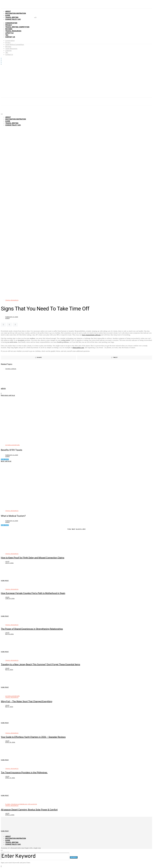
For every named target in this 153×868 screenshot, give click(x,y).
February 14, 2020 (12, 317)
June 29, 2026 (10, 599)
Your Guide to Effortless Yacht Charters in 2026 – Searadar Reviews (33, 737)
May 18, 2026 (9, 634)
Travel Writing (12, 17)
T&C (7, 35)
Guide (8, 15)
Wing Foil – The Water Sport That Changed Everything (27, 701)
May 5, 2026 (9, 707)
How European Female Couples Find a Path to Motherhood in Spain (33, 593)
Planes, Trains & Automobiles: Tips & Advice (21, 804)
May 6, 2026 (9, 670)
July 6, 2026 (9, 563)
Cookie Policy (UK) (13, 19)
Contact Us (10, 37)
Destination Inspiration (16, 13)
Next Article (6, 461)
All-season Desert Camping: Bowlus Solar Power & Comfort (29, 810)
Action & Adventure (13, 445)
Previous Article (8, 396)
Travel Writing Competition (17, 27)
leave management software (91, 335)
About (8, 11)
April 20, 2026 (10, 742)
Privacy (9, 25)
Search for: (5, 852)
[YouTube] (1, 60)
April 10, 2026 (10, 778)
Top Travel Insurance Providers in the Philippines (24, 773)
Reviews (9, 29)
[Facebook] (1, 58)
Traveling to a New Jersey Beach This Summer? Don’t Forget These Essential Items (40, 664)
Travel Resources (13, 31)
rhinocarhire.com (78, 348)
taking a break (11, 369)
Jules (7, 562)
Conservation (11, 23)
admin (7, 318)
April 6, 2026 (10, 815)
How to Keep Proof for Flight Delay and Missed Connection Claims (33, 558)
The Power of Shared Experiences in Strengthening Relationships (32, 629)
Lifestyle (9, 33)
